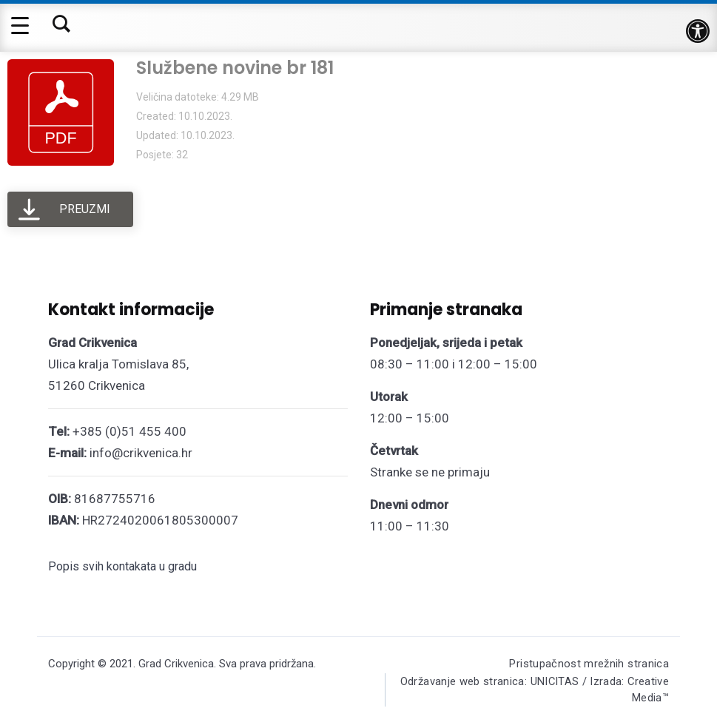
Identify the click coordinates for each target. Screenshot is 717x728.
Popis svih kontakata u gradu (122, 566)
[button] (698, 31)
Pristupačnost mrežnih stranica (589, 664)
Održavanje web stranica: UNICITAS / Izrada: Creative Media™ (555, 691)
